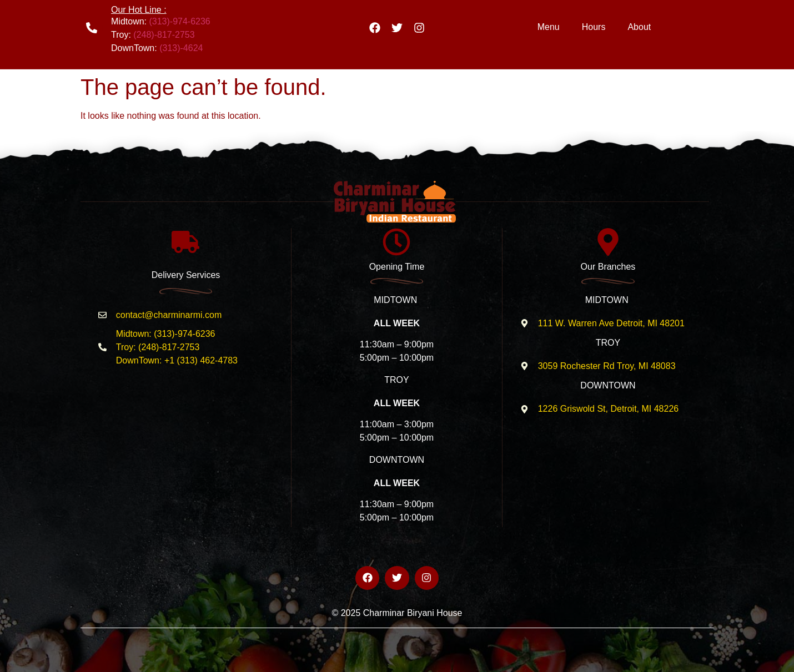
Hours (594, 27)
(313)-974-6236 (179, 21)
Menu (549, 27)
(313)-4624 (181, 48)
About (639, 27)
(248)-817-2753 (164, 35)
